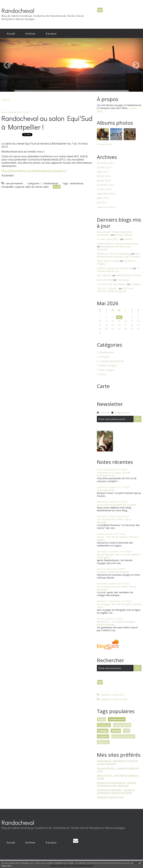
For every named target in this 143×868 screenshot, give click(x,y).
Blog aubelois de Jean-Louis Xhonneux (114, 248)
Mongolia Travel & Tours (110, 797)
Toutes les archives (106, 207)
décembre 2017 (106, 163)
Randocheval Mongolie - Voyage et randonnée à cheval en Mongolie (116, 791)
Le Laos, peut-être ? (108, 239)
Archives (30, 33)
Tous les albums (105, 144)
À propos (51, 33)
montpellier (8, 187)
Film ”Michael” (104, 275)
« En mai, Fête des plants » (112, 284)
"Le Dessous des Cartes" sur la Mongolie (114, 521)
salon (46, 187)
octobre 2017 (104, 167)
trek (127, 731)
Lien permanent (12, 183)
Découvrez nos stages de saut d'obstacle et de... (114, 474)
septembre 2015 (106, 194)
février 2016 (104, 176)
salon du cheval (33, 187)
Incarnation (123, 280)
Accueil (11, 33)
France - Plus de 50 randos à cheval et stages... (118, 538)
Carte (103, 386)
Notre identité (105, 280)
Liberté (128, 239)
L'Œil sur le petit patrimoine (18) (114, 268)
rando (101, 719)
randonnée (104, 725)
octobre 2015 (104, 189)
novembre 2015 (106, 185)
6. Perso (102, 374)
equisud (19, 187)
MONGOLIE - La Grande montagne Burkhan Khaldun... (116, 623)
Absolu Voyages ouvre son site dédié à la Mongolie (118, 556)
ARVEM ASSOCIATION (128, 275)
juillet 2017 (103, 172)
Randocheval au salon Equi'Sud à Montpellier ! (47, 123)
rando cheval (122, 725)
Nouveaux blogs (106, 490)
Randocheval (18, 10)
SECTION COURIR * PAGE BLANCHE (115, 290)
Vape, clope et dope (108, 261)
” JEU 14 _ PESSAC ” (107, 288)
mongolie (103, 736)
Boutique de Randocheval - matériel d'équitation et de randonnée (117, 784)
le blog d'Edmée (124, 235)
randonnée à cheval (123, 736)
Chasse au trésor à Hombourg (114, 254)
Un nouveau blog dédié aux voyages (117, 505)
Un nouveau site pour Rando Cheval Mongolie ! (116, 588)
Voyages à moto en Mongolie (113, 572)
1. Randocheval (50, 183)
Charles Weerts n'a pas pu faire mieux (118, 244)
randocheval (76, 183)
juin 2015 (102, 202)
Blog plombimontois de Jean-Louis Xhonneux (118, 255)
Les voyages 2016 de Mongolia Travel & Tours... (119, 605)
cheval (116, 731)
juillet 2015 (103, 198)
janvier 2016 (104, 180)
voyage (103, 731)
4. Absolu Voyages (107, 365)
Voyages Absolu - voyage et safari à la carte (118, 769)
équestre (103, 742)
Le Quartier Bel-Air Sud (118, 270)
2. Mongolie (103, 357)
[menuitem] (11, 33)
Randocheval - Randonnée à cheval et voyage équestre (117, 762)
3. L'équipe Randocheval (110, 361)
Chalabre (136, 284)
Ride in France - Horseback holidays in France (118, 777)
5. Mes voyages (106, 370)
